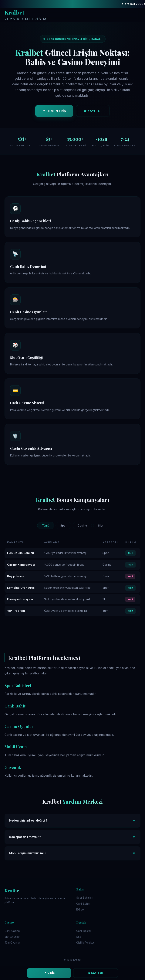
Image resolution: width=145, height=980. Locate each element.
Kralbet (26, 15)
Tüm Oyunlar (12, 943)
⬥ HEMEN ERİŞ (54, 112)
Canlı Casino (12, 931)
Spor (63, 526)
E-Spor (81, 910)
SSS (79, 937)
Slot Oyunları (12, 937)
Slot (101, 526)
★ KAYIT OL (93, 112)
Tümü (46, 526)
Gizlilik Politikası (86, 943)
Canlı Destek (84, 931)
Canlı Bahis (83, 904)
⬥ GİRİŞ (49, 973)
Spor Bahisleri (85, 898)
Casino (82, 526)
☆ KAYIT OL (96, 973)
